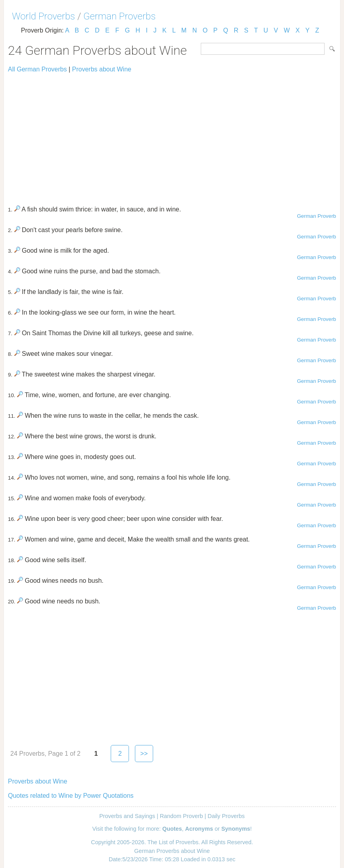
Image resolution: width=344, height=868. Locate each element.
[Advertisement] (172, 136)
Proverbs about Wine (102, 69)
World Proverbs (43, 16)
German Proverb (316, 216)
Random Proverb (182, 816)
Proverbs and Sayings (127, 816)
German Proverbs (119, 16)
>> (144, 754)
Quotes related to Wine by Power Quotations (71, 796)
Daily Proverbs (226, 816)
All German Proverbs (37, 69)
